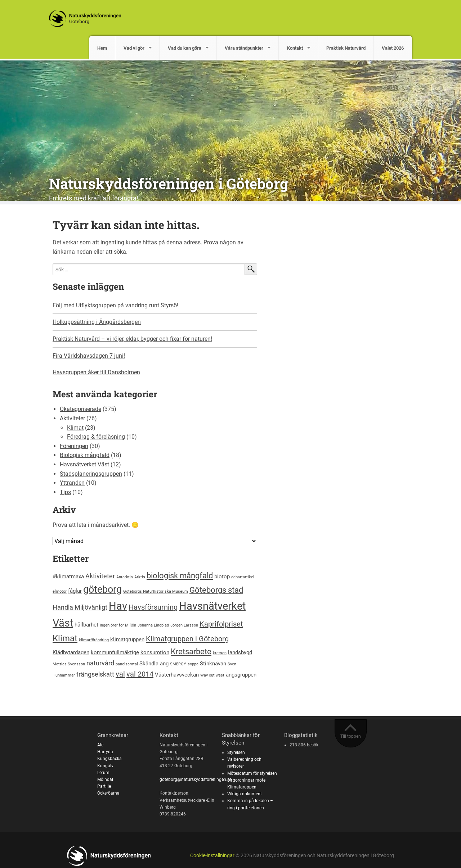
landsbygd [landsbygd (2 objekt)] (240, 652)
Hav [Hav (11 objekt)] (118, 606)
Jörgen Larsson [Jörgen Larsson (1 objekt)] (184, 625)
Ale (100, 745)
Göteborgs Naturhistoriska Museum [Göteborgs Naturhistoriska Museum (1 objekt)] (156, 591)
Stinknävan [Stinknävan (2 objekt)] (213, 664)
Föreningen (74, 446)
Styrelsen (236, 752)
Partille (104, 786)
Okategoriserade (80, 409)
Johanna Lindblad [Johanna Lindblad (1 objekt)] (153, 625)
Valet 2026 (393, 48)
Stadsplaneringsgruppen (91, 474)
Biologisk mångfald (85, 455)
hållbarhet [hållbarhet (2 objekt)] (86, 625)
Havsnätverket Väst (84, 464)
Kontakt (295, 48)
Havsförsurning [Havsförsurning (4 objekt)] (153, 607)
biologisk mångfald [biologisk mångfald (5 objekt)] (180, 575)
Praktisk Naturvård (346, 48)
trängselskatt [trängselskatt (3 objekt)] (95, 674)
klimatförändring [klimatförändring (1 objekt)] (94, 640)
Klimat (75, 428)
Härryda (105, 752)
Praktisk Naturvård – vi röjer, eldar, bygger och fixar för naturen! (132, 339)
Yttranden (72, 483)
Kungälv (105, 766)
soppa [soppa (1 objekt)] (193, 664)
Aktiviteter (72, 418)
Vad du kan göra (185, 48)
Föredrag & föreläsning (96, 437)
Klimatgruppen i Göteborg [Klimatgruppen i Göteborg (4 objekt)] (187, 639)
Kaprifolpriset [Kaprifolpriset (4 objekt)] (221, 624)
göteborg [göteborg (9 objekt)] (102, 589)
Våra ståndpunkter (244, 48)
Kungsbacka (109, 759)
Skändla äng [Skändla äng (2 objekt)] (154, 664)
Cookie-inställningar (212, 856)
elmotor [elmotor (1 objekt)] (60, 591)
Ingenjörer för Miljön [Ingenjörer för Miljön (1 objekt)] (118, 625)
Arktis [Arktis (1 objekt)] (140, 577)
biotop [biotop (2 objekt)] (222, 577)
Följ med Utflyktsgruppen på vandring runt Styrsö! (115, 305)
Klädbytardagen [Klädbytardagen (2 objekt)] (71, 652)
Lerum (103, 773)
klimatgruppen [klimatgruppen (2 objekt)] (127, 639)
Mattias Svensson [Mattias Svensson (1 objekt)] (69, 664)
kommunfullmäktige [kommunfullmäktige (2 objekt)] (115, 652)
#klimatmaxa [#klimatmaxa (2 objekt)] (68, 577)
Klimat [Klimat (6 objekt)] (65, 638)
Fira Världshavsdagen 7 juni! (89, 356)
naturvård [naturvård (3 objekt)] (100, 663)
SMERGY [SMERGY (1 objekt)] (178, 664)
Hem (102, 48)
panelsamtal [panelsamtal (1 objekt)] (127, 664)
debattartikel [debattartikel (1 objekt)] (243, 577)
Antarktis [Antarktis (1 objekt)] (125, 577)
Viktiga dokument (245, 794)
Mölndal (105, 779)
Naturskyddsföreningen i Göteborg (169, 183)
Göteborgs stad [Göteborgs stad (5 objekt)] (216, 590)
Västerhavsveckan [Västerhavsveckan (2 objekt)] (177, 675)
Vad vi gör (134, 48)
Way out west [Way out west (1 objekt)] (212, 675)
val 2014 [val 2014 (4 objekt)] (140, 674)
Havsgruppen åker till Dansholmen (96, 372)
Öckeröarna (108, 793)
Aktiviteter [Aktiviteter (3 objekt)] (100, 576)
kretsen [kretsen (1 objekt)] (220, 653)
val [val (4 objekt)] (120, 674)
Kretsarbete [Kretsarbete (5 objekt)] (191, 651)
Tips (65, 492)
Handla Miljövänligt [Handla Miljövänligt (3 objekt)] (80, 607)
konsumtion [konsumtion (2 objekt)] (155, 652)
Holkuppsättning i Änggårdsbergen (97, 322)
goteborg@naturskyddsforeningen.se (196, 779)
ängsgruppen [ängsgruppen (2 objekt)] (241, 675)
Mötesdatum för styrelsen (252, 773)
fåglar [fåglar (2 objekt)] (75, 591)
